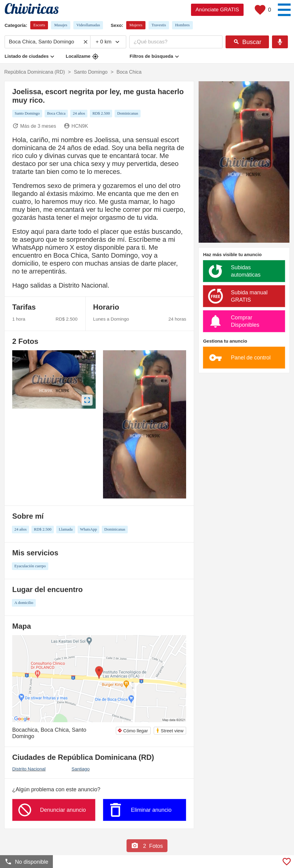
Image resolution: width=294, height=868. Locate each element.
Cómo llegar (133, 731)
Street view (170, 730)
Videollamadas (88, 25)
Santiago (81, 769)
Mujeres (136, 25)
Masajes (61, 25)
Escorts (39, 25)
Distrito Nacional (29, 769)
